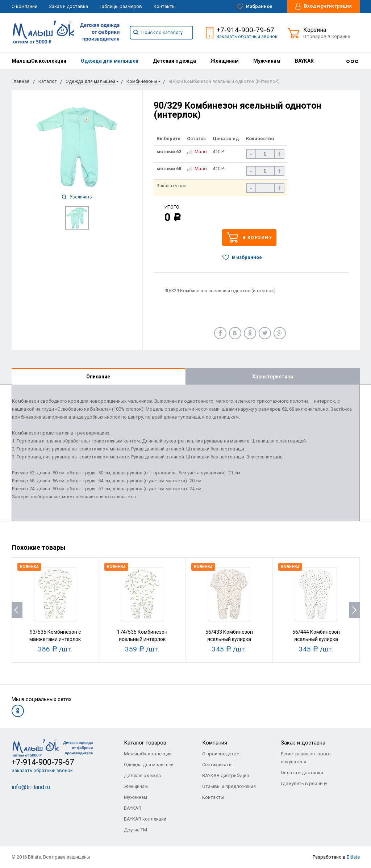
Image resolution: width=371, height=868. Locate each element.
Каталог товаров (145, 743)
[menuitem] (39, 61)
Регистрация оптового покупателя (306, 758)
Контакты (165, 6)
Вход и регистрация (324, 6)
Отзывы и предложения (229, 786)
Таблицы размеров (121, 6)
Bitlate (353, 857)
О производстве (221, 754)
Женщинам (225, 61)
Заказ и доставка (68, 6)
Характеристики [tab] (273, 377)
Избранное (255, 7)
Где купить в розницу (304, 783)
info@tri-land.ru (31, 787)
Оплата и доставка (302, 773)
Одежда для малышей (110, 61)
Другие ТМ (136, 830)
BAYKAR (304, 61)
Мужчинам (267, 61)
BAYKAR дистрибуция (226, 775)
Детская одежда (174, 61)
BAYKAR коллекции (145, 819)
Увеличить (77, 197)
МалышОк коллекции (39, 61)
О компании (24, 6)
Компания (215, 743)
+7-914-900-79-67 (245, 30)
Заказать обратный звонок (247, 36)
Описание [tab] (98, 377)
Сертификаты (217, 765)
